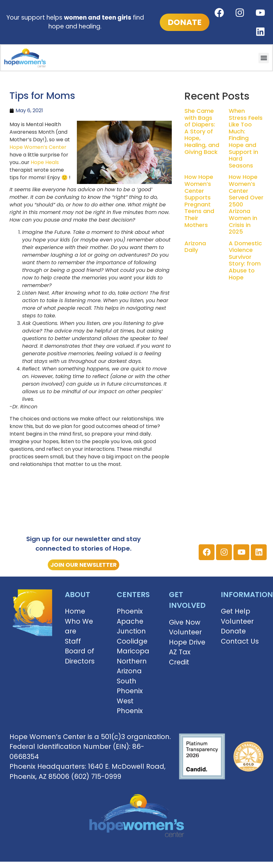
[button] (264, 58)
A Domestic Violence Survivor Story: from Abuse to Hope (245, 260)
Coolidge (132, 641)
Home (75, 611)
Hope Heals (45, 162)
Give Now (185, 622)
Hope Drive (187, 642)
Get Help (236, 611)
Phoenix (130, 611)
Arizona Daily (195, 247)
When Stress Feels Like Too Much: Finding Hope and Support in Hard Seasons (246, 138)
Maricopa (133, 651)
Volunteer (185, 632)
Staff (73, 641)
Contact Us (240, 641)
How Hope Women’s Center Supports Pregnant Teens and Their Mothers (199, 201)
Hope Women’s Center (38, 147)
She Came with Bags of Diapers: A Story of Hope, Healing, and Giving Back (202, 131)
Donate (233, 631)
